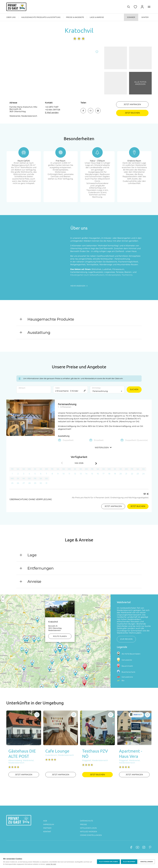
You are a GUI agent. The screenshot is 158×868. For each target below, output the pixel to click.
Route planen (60, 645)
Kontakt (47, 840)
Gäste (57, 397)
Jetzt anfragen (132, 104)
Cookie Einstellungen (91, 844)
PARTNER (47, 837)
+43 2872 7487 (52, 107)
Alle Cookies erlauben (108, 862)
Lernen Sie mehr (51, 864)
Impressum (49, 833)
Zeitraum (22, 397)
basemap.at (107, 695)
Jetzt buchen (132, 113)
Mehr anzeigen (79, 294)
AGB (45, 829)
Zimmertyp (96, 397)
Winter (145, 17)
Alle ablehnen (129, 862)
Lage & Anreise (97, 17)
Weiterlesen (103, 456)
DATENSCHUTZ (86, 829)
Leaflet (96, 695)
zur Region (126, 648)
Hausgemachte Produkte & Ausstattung (41, 17)
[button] (60, 657)
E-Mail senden (52, 113)
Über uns (11, 17)
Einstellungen (147, 862)
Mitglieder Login (88, 837)
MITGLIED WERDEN (89, 840)
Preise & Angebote (75, 17)
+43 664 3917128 (53, 110)
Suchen (134, 398)
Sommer (131, 17)
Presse (83, 833)
